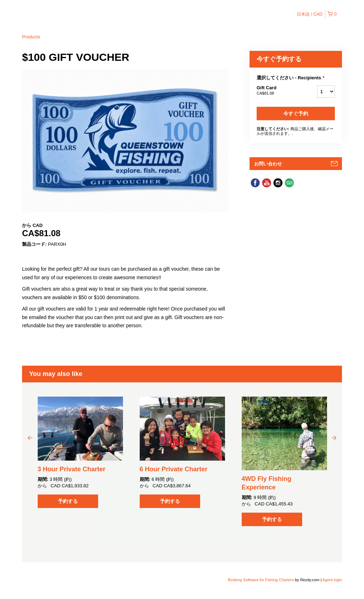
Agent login (332, 580)
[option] (80, 452)
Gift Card (278, 91)
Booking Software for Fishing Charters (261, 580)
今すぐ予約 (296, 113)
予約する (68, 501)
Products (31, 37)
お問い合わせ (268, 164)
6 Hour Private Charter (174, 469)
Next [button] (334, 438)
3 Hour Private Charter (72, 469)
